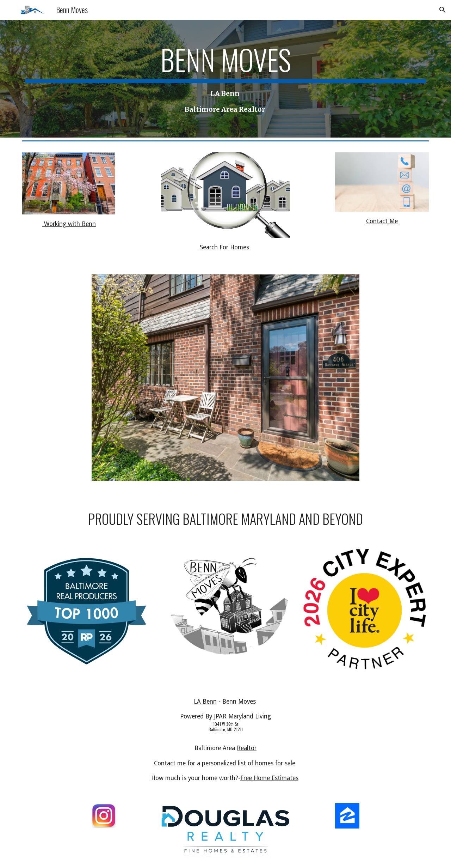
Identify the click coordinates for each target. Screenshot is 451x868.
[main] (225, 79)
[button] (443, 10)
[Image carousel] (225, 382)
